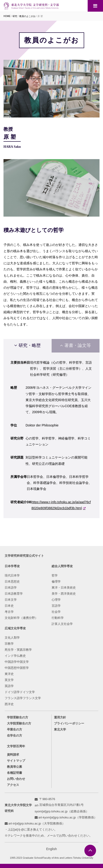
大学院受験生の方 (19, 723)
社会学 (56, 612)
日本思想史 (12, 581)
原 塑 (40, 16)
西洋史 (9, 704)
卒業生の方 (15, 729)
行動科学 (58, 618)
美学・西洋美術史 (64, 594)
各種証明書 (15, 773)
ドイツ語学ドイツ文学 (20, 692)
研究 (15, 16)
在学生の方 (15, 736)
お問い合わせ (16, 779)
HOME (7, 16)
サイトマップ (16, 761)
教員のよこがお (27, 16)
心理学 (56, 600)
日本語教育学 (14, 594)
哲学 (55, 575)
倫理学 (56, 581)
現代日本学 (12, 575)
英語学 (9, 686)
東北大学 (60, 729)
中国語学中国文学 (17, 662)
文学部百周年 (16, 746)
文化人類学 (12, 638)
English (52, 849)
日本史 (9, 606)
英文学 (9, 680)
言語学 (56, 606)
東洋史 (9, 674)
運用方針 (60, 717)
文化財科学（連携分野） (21, 618)
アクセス (13, 785)
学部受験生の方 (18, 717)
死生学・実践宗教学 (18, 650)
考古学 (9, 612)
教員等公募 (15, 767)
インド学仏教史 (15, 656)
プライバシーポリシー (69, 723)
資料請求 (13, 755)
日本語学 (11, 588)
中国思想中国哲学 (17, 668)
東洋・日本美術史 (64, 588)
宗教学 (9, 644)
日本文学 (11, 600)
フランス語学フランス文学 (23, 698)
